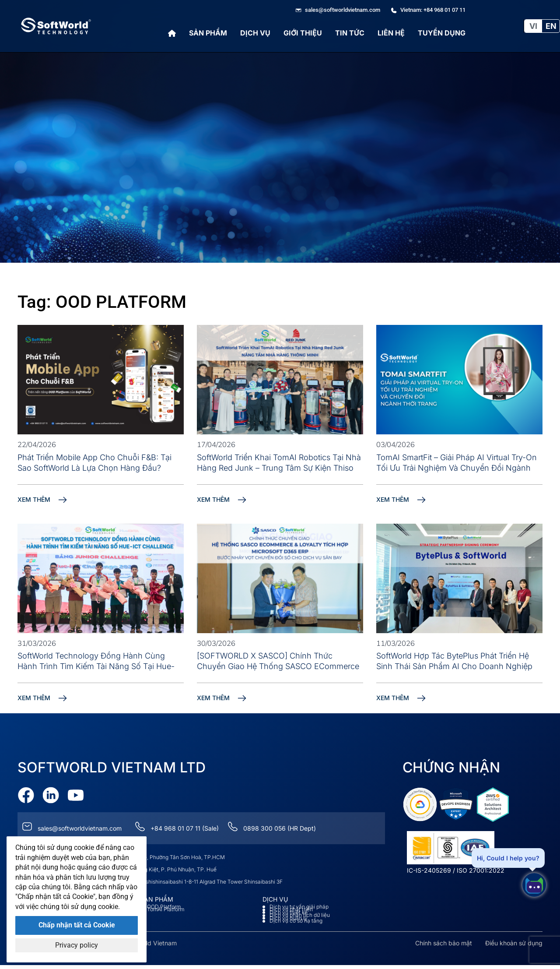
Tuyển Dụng (442, 33)
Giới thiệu (303, 33)
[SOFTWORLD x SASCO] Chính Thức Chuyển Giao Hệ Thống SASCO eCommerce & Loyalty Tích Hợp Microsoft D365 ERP (278, 666)
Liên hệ (391, 33)
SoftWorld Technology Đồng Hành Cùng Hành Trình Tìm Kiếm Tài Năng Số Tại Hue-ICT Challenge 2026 (96, 666)
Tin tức (350, 33)
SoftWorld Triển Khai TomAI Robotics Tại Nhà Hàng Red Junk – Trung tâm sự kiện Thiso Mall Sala (279, 468)
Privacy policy (77, 945)
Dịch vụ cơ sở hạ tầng (296, 921)
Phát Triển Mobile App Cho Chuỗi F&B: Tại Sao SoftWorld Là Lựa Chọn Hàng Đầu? (94, 463)
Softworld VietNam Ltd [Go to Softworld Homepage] (112, 767)
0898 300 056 (264, 828)
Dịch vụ (255, 33)
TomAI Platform (166, 909)
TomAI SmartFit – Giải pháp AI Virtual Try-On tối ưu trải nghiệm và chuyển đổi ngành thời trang (457, 468)
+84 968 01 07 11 (175, 828)
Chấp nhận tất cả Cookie (77, 925)
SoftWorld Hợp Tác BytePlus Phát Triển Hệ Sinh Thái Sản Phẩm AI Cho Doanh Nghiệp (454, 661)
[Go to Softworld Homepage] (56, 26)
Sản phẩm (208, 33)
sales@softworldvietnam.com (80, 828)
